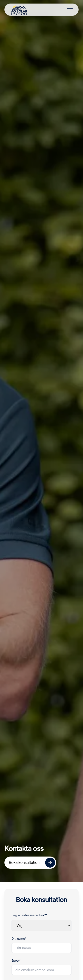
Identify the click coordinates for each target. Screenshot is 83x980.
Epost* (16, 961)
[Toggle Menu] (70, 10)
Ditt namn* (19, 939)
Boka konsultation (32, 863)
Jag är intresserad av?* (29, 915)
